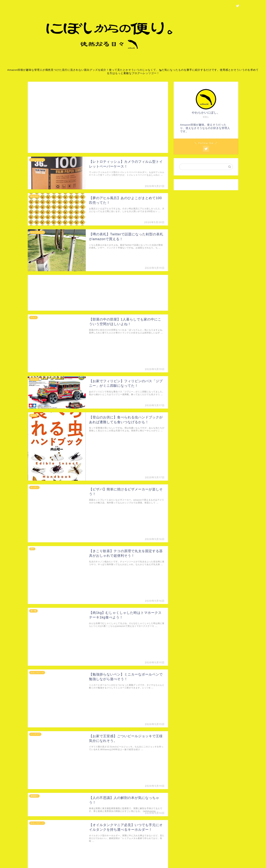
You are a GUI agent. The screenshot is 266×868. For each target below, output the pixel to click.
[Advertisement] (98, 120)
